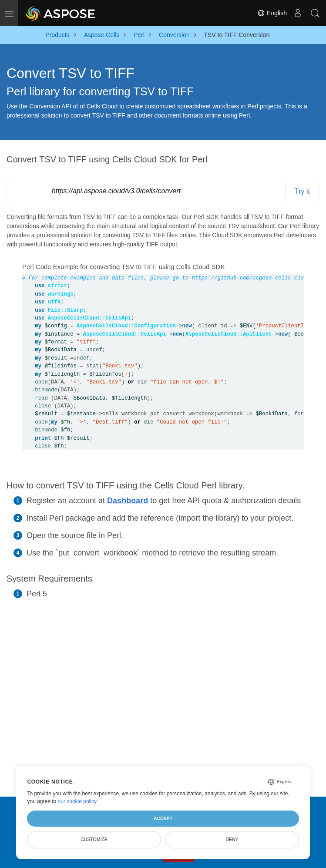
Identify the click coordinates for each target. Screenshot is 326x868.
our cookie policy (77, 801)
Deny (232, 839)
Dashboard (128, 501)
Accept (163, 818)
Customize (94, 839)
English (272, 13)
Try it (302, 191)
